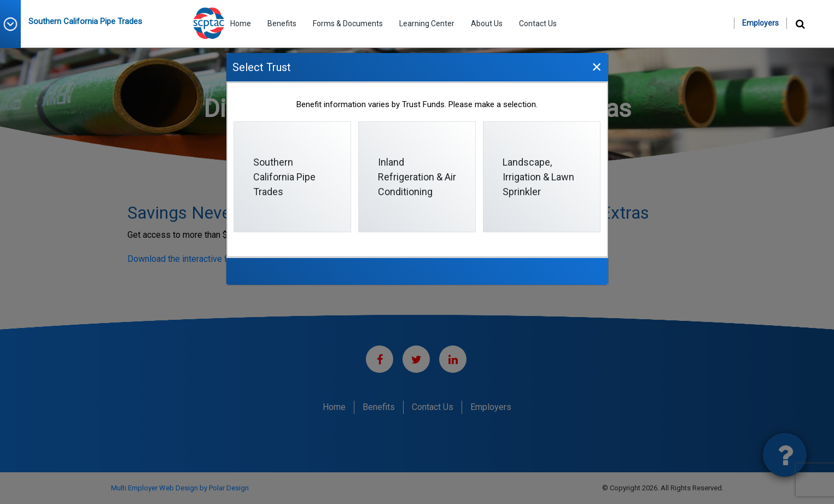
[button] (14, 24)
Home (241, 24)
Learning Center (427, 24)
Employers (760, 23)
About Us (487, 24)
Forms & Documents (348, 24)
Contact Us (538, 24)
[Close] (597, 66)
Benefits (282, 24)
